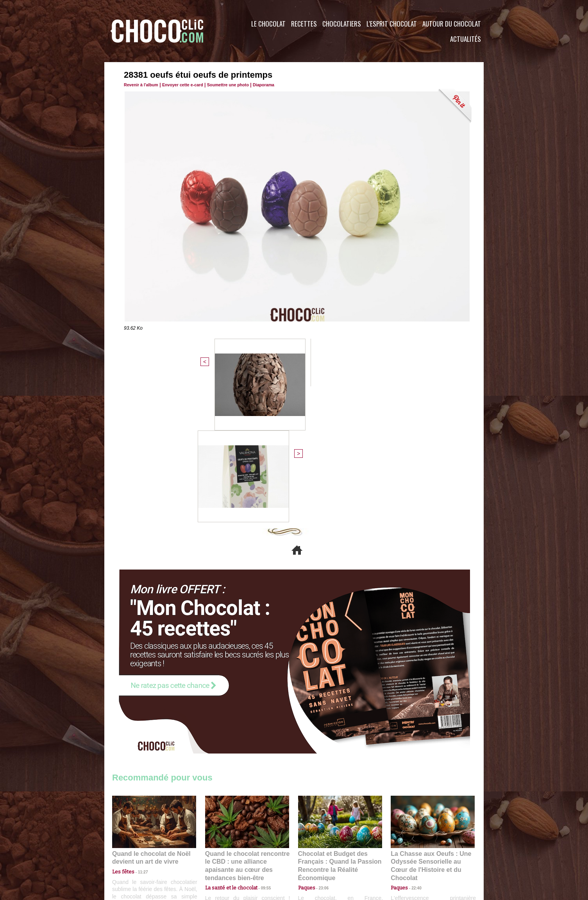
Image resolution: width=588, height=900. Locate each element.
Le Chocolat (268, 24)
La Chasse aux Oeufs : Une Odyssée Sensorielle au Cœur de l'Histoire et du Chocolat (429, 725)
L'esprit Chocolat (392, 24)
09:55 (260, 742)
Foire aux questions (414, 853)
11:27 (138, 735)
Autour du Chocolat (452, 24)
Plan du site (316, 853)
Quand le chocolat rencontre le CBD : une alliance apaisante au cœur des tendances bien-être (247, 725)
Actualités (466, 39)
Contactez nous (136, 853)
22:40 (413, 742)
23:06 (321, 750)
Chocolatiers (342, 24)
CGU (216, 853)
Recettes (304, 24)
